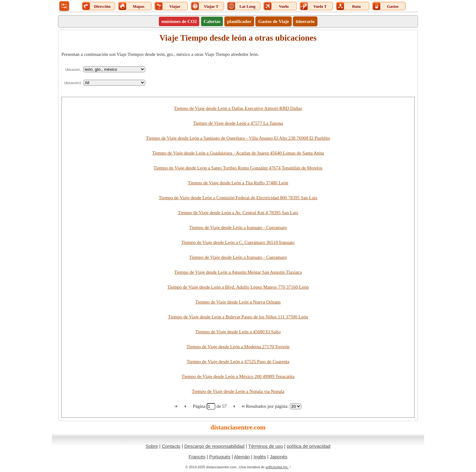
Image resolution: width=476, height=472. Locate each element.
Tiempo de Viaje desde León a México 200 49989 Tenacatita (238, 376)
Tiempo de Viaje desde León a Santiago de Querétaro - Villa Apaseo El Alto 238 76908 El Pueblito (238, 138)
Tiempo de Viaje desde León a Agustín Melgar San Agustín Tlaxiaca (238, 272)
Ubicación (72, 70)
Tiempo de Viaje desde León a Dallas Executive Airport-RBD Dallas (238, 108)
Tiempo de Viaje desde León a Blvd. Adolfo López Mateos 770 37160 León (238, 287)
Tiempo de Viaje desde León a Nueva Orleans (238, 302)
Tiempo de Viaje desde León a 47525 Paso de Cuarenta (238, 362)
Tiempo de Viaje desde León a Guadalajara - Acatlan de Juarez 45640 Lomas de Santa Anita (238, 153)
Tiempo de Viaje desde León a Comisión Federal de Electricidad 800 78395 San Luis (238, 198)
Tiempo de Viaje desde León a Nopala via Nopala (238, 391)
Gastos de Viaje (274, 21)
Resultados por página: (267, 406)
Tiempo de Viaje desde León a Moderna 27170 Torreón (238, 347)
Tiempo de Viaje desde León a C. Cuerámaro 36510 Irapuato (238, 242)
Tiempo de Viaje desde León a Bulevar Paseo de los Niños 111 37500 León (238, 317)
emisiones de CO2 (179, 21)
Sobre (152, 446)
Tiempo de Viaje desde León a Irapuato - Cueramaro (238, 227)
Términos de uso (266, 446)
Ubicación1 (73, 83)
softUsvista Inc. (277, 467)
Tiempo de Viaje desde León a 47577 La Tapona (238, 123)
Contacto (171, 446)
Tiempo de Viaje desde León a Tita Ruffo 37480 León (238, 183)
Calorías (212, 21)
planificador (239, 21)
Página (200, 406)
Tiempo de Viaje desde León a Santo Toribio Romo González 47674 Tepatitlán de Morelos (238, 168)
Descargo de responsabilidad (214, 446)
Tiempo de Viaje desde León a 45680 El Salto (238, 332)
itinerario (305, 21)
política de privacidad (309, 446)
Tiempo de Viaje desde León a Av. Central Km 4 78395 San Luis (238, 213)
